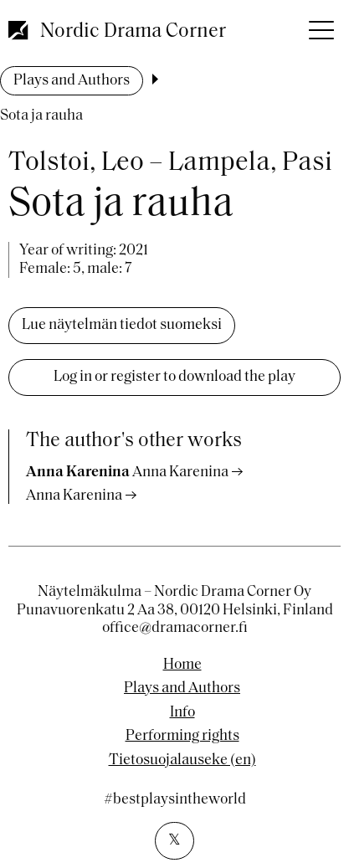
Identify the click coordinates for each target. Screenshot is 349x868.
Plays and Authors (72, 81)
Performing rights (182, 737)
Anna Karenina (74, 496)
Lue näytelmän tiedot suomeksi (122, 325)
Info (182, 713)
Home (182, 665)
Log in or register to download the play (174, 377)
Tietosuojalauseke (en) (182, 761)
